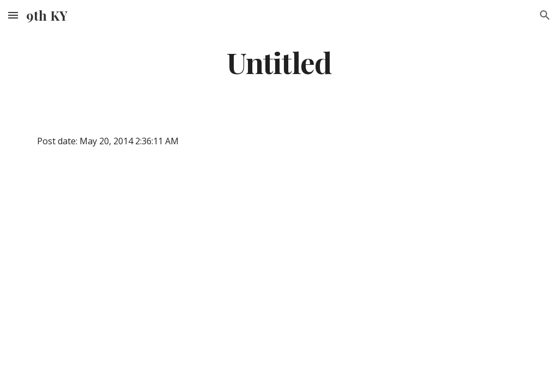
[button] (13, 15)
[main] (279, 62)
